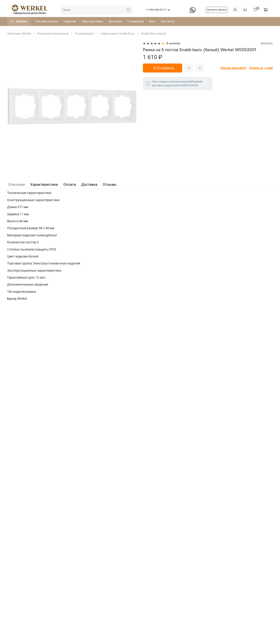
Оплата (70, 184)
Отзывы (110, 184)
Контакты (168, 21)
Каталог (19, 21)
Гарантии (70, 21)
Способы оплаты (47, 21)
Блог (152, 21)
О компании (136, 21)
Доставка (115, 21)
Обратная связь (92, 21)
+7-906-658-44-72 (156, 10)
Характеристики (44, 184)
